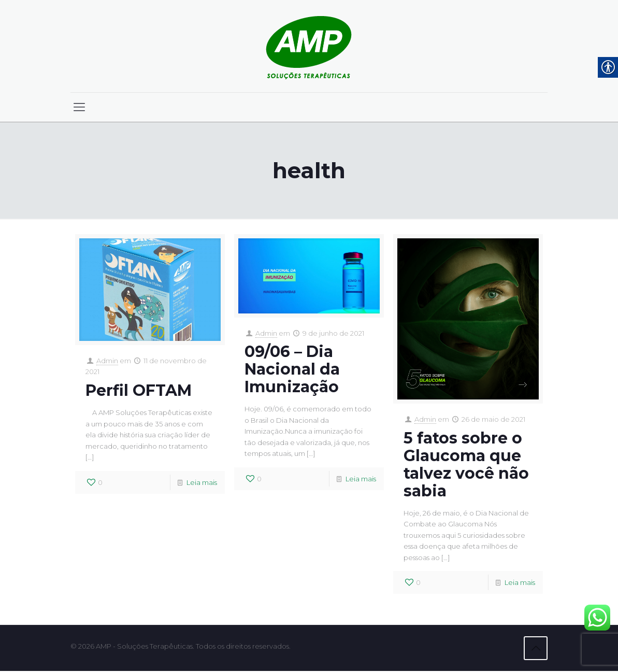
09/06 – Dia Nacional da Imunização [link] (292, 370)
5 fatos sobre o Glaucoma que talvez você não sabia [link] (466, 464)
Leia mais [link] (202, 484)
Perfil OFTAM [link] (139, 391)
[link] (309, 46)
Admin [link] (107, 361)
